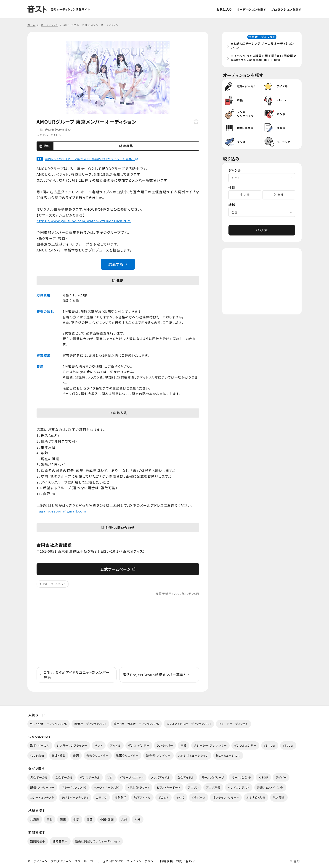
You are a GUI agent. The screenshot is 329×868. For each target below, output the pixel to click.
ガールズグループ (213, 777)
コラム (94, 861)
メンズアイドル (161, 777)
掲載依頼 (166, 861)
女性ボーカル (64, 777)
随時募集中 (60, 841)
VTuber (288, 745)
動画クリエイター (128, 755)
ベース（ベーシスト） (107, 787)
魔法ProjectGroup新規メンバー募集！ (156, 675)
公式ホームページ (118, 569)
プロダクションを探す (286, 9)
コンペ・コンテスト (42, 797)
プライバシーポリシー (142, 861)
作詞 (76, 755)
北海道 (35, 819)
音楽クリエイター (98, 755)
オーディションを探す (251, 9)
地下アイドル (142, 797)
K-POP (263, 777)
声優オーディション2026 (90, 724)
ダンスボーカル (90, 777)
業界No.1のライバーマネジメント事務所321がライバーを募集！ (91, 159)
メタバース (199, 797)
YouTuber (37, 755)
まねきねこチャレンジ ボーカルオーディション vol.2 (263, 46)
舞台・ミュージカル (228, 755)
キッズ (180, 797)
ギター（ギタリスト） (74, 787)
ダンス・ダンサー (139, 745)
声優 (184, 745)
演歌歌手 (121, 797)
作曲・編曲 (59, 755)
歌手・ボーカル (40, 745)
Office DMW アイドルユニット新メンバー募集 (75, 675)
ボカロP (163, 797)
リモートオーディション (233, 724)
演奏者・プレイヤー (158, 755)
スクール (81, 861)
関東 (63, 819)
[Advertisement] (118, 632)
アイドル (56, 135)
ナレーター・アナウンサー (211, 745)
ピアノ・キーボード (169, 787)
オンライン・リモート (226, 797)
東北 (50, 819)
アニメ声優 (213, 787)
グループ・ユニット (54, 584)
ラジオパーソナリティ (75, 797)
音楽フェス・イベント (270, 787)
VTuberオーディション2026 (49, 724)
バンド (99, 745)
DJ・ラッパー (165, 745)
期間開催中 (38, 841)
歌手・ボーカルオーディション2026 (137, 724)
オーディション (37, 861)
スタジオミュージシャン (193, 755)
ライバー (281, 777)
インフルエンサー (245, 745)
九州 (124, 819)
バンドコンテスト (239, 787)
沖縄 (138, 819)
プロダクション (61, 861)
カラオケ (102, 797)
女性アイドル (186, 777)
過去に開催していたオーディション (98, 841)
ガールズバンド (242, 777)
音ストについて (113, 861)
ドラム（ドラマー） (139, 787)
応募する (118, 264)
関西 (90, 819)
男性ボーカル (39, 777)
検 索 (262, 231)
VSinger (270, 745)
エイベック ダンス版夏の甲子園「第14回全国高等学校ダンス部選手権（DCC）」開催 (263, 58)
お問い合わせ (186, 861)
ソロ (110, 777)
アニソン (194, 787)
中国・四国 (107, 819)
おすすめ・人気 (256, 797)
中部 (76, 819)
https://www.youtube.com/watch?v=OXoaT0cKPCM (84, 221)
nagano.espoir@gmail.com (61, 511)
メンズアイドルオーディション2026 (189, 724)
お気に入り (224, 9)
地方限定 (279, 797)
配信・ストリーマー (42, 787)
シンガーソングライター (72, 745)
